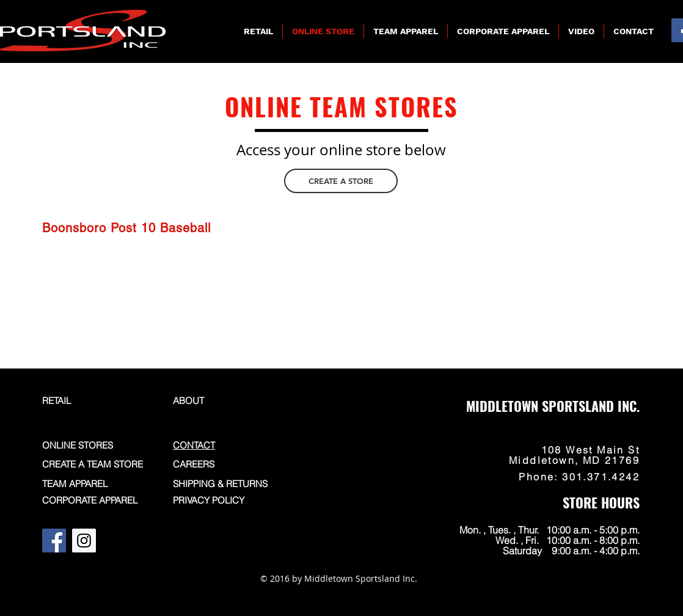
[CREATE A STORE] (341, 181)
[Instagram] (84, 541)
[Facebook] (54, 541)
